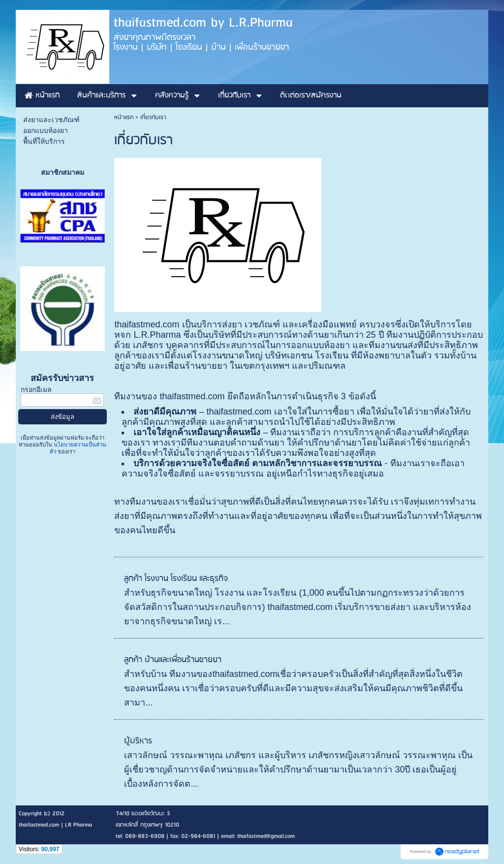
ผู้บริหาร (138, 741)
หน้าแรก (124, 117)
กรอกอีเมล (36, 390)
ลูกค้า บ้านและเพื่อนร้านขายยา (173, 660)
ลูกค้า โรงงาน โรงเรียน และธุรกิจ (176, 579)
